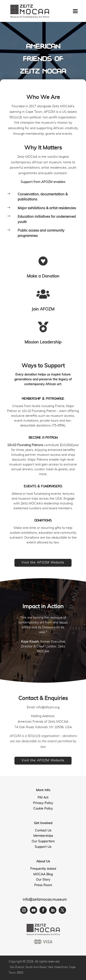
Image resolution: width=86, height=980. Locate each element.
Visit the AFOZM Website (43, 563)
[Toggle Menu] (75, 11)
